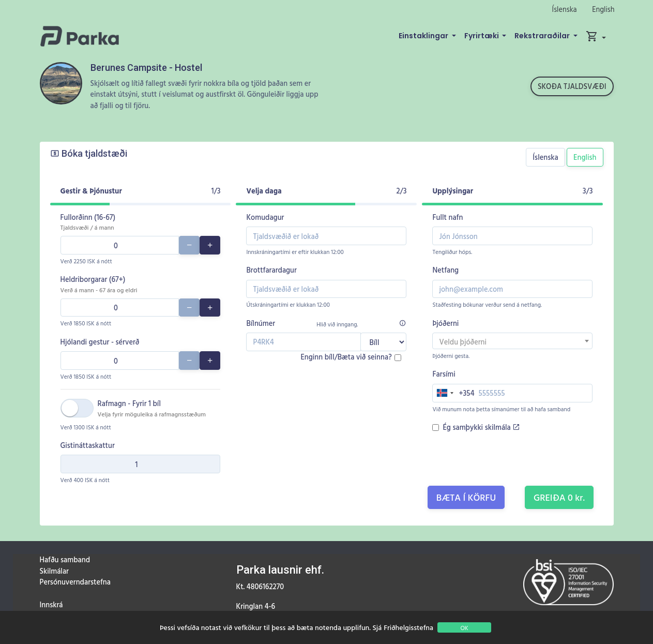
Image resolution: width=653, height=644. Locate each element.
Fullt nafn (447, 217)
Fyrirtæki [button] (482, 36)
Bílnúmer (261, 323)
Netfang (445, 270)
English (603, 9)
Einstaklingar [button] (424, 36)
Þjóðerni (445, 323)
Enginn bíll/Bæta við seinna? (346, 357)
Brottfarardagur (271, 270)
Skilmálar (54, 571)
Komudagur (265, 217)
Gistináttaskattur (88, 445)
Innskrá (51, 604)
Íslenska (565, 9)
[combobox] (512, 341)
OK (464, 627)
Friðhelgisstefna (408, 627)
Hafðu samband (65, 559)
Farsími (444, 374)
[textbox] (512, 342)
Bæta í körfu (466, 497)
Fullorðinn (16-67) (88, 222)
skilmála (503, 427)
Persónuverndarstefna (75, 582)
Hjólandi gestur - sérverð (100, 342)
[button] (596, 36)
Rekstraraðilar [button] (543, 36)
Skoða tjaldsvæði (572, 86)
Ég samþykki (481, 427)
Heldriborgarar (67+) (99, 284)
